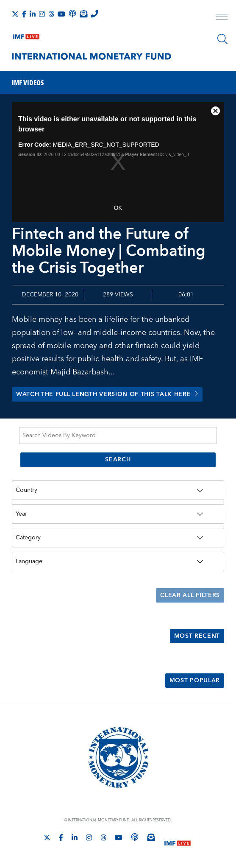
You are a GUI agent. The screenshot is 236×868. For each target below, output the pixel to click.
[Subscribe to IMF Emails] (83, 14)
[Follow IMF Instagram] (42, 14)
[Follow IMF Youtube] (61, 14)
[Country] (118, 491)
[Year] (118, 514)
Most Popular (195, 681)
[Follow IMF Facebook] (24, 14)
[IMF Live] (26, 35)
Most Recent (197, 636)
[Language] (118, 562)
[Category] (118, 538)
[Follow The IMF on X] (15, 14)
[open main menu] (222, 18)
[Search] (222, 39)
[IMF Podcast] (72, 14)
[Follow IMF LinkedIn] (33, 14)
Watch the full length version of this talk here (107, 395)
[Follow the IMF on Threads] (51, 14)
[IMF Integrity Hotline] (94, 14)
